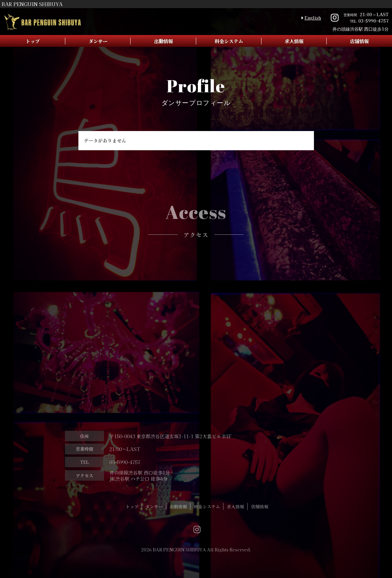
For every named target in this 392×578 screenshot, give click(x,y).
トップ (33, 41)
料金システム (229, 41)
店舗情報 (260, 513)
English (313, 18)
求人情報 (294, 41)
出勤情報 (163, 41)
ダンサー (98, 41)
